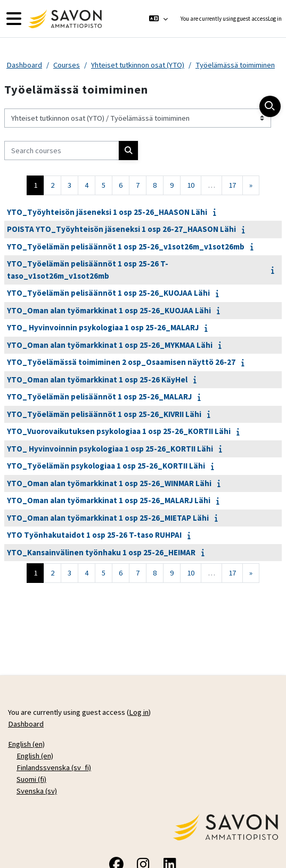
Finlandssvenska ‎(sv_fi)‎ (54, 767)
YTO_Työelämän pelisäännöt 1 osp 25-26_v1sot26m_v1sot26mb (126, 247)
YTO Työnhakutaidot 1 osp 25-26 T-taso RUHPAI (94, 535)
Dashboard (24, 65)
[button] (158, 19)
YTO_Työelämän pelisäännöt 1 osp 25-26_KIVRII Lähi (104, 414)
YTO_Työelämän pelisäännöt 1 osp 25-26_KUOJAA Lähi (108, 293)
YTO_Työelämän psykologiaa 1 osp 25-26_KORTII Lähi (106, 466)
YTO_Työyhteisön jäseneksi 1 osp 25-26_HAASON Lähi (107, 212)
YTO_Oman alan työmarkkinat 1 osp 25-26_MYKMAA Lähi (110, 345)
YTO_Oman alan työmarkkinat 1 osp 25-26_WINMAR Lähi (109, 483)
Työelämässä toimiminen (235, 65)
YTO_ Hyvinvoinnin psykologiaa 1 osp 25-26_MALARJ (103, 327)
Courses (67, 65)
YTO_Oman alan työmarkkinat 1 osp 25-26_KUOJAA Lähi (109, 310)
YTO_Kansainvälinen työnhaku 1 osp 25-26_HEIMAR (101, 552)
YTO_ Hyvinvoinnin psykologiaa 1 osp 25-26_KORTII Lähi (110, 449)
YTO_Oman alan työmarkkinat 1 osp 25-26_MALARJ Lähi (109, 500)
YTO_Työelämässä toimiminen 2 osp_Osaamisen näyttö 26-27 (121, 362)
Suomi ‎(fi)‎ (31, 779)
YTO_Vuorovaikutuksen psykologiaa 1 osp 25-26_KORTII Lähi (119, 431)
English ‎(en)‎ (26, 744)
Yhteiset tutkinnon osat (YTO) (138, 65)
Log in (275, 19)
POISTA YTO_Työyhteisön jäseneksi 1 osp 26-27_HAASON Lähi (121, 229)
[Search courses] (62, 151)
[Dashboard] (64, 19)
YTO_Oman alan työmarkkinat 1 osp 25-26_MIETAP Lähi (108, 518)
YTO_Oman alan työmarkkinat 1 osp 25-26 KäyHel (97, 379)
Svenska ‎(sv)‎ (37, 791)
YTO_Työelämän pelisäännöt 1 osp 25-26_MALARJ (99, 397)
